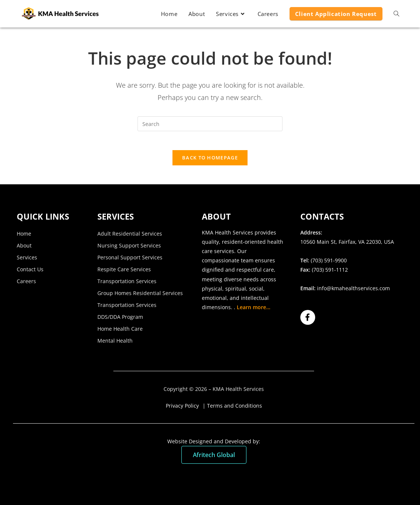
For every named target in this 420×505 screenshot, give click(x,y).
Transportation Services (127, 285)
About (24, 249)
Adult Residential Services (130, 237)
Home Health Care (120, 332)
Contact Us (30, 273)
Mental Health (115, 344)
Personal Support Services (130, 261)
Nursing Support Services (129, 249)
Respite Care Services (124, 273)
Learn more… (253, 311)
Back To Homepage (210, 161)
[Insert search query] (210, 124)
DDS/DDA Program (120, 321)
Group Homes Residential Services (140, 297)
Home (24, 237)
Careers (26, 285)
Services (27, 261)
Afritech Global (214, 459)
